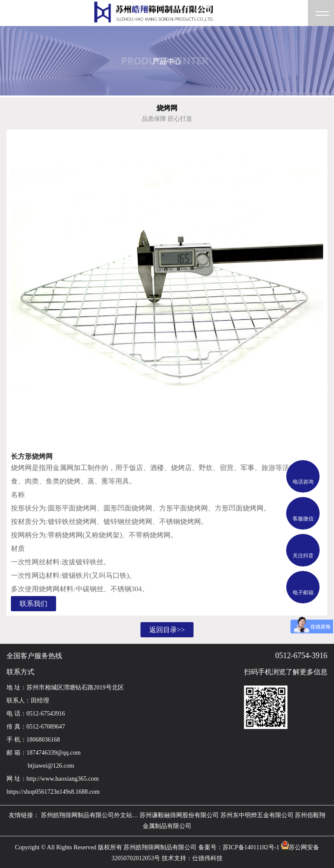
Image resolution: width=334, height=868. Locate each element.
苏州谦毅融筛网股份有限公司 (179, 815)
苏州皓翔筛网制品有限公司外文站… (90, 815)
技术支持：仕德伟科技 (192, 858)
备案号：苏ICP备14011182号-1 (239, 847)
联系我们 (33, 604)
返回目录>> (167, 630)
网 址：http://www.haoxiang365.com (53, 779)
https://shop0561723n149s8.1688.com (53, 792)
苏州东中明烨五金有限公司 (257, 815)
